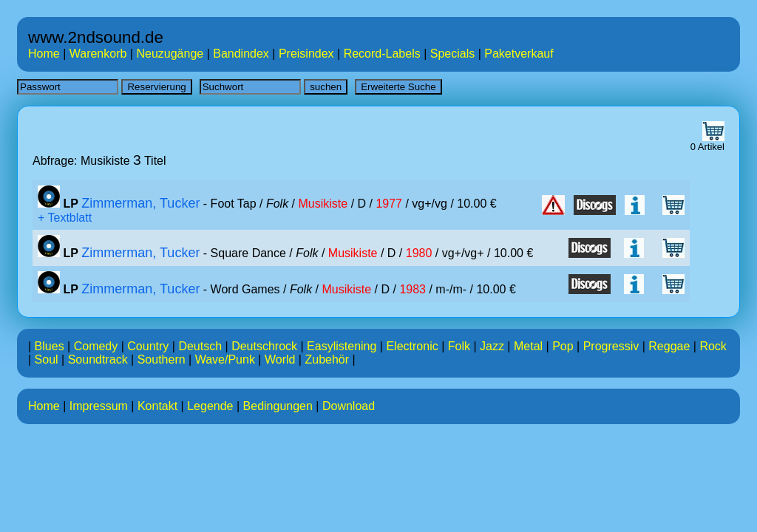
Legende (210, 406)
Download (349, 406)
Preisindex (306, 54)
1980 (419, 253)
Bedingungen (278, 406)
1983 (413, 289)
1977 (389, 204)
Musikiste (323, 204)
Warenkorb (98, 54)
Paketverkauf (519, 54)
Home (44, 54)
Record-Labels (382, 54)
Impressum (99, 406)
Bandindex (241, 54)
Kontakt (157, 406)
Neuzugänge (170, 54)
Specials (452, 54)
